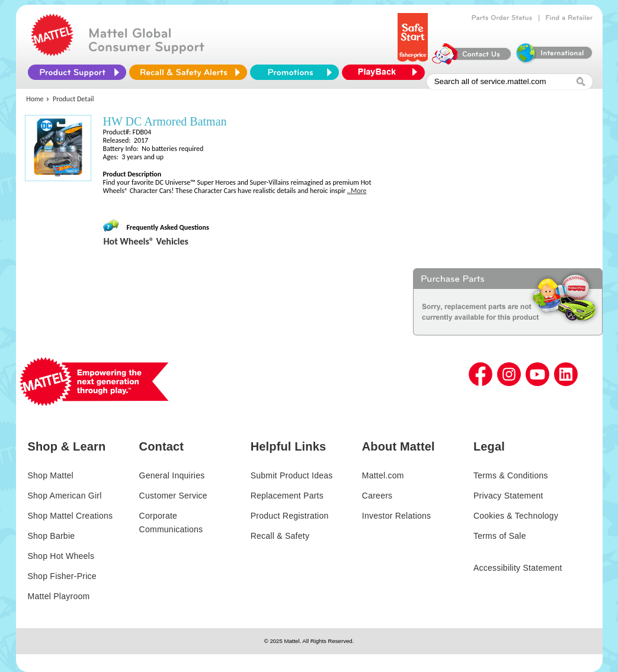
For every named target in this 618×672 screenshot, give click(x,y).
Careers (377, 496)
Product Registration (290, 516)
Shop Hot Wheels (61, 556)
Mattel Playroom (59, 596)
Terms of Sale (500, 536)
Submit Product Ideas (292, 475)
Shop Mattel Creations (71, 516)
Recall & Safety (280, 536)
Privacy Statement (508, 496)
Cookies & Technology (516, 516)
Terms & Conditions (511, 475)
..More (357, 191)
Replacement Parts (287, 496)
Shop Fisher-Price (62, 576)
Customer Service (173, 496)
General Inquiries (172, 475)
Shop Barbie (52, 536)
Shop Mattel (51, 475)
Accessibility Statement (518, 568)
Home (35, 99)
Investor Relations (397, 516)
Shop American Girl (65, 496)
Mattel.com (383, 475)
